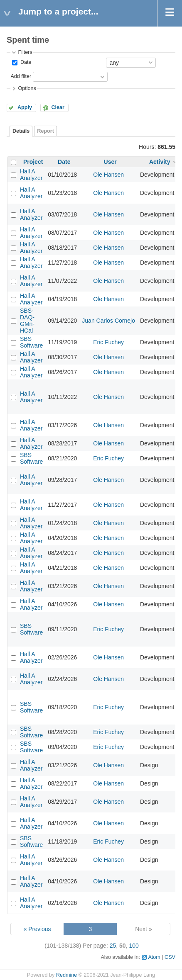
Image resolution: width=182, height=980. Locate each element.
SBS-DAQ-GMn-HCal (27, 321)
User (110, 162)
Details (21, 131)
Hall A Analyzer (31, 175)
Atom (154, 957)
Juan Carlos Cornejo (108, 321)
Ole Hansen (108, 175)
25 (113, 946)
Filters (25, 52)
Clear (58, 107)
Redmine (66, 975)
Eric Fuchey (108, 342)
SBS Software (31, 342)
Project (33, 162)
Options (27, 88)
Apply (25, 107)
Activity (160, 162)
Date (25, 62)
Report (45, 131)
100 (134, 946)
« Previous (37, 929)
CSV (170, 957)
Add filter (21, 76)
